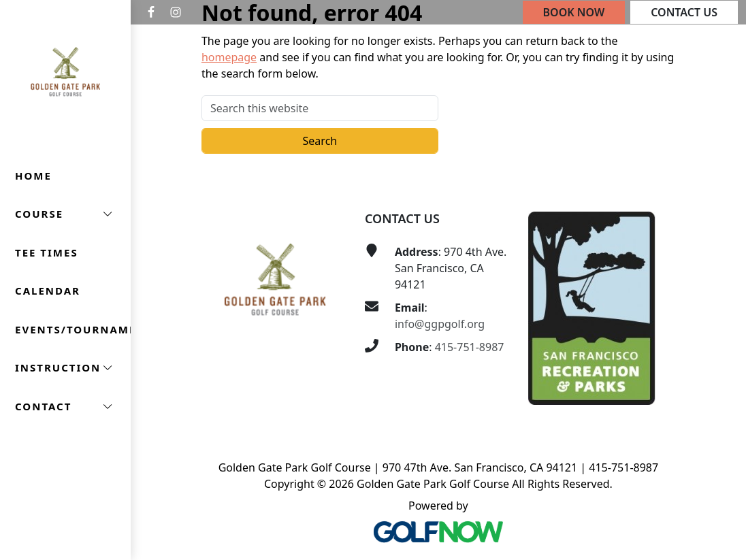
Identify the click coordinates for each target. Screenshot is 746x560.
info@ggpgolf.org (440, 324)
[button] (65, 214)
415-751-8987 (470, 347)
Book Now (574, 12)
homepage (229, 57)
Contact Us (684, 12)
